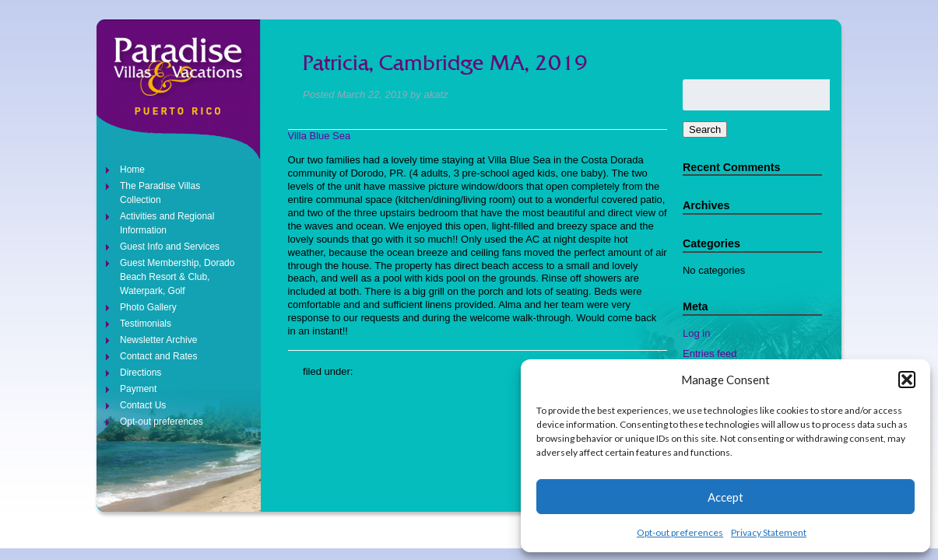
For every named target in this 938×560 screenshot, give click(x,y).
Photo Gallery (148, 307)
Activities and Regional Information (167, 223)
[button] (907, 380)
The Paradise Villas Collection (160, 193)
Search (705, 129)
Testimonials (146, 324)
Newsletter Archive (158, 340)
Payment (138, 389)
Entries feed (710, 353)
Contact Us (143, 405)
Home (132, 170)
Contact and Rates (158, 356)
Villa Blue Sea (320, 136)
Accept (725, 497)
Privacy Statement (769, 532)
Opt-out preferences (680, 532)
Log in (696, 333)
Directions (141, 373)
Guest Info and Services (170, 247)
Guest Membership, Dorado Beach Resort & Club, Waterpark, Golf (177, 277)
